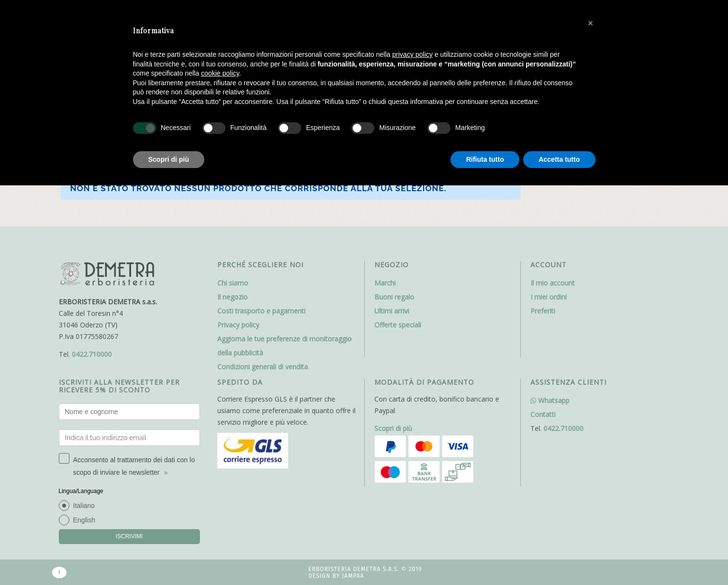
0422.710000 (92, 354)
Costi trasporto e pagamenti (261, 311)
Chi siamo (233, 283)
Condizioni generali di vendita (263, 367)
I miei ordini (549, 297)
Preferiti (543, 311)
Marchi (385, 283)
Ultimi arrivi (392, 311)
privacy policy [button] (412, 54)
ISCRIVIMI (129, 536)
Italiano (84, 506)
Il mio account (553, 283)
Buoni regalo (394, 297)
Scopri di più (393, 428)
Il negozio (232, 297)
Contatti (543, 414)
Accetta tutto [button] (559, 159)
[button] (591, 23)
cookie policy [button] (220, 73)
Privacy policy (238, 325)
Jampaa (353, 576)
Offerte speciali (398, 325)
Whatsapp (550, 400)
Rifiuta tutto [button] (485, 159)
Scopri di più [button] (169, 159)
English (84, 520)
